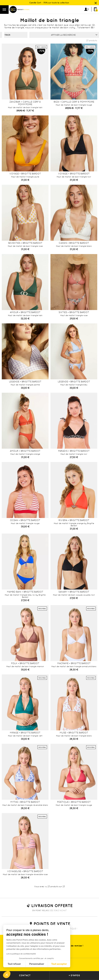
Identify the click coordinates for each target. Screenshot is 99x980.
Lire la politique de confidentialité (21, 954)
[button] (7, 975)
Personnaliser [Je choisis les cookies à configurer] (37, 964)
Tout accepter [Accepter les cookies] (59, 964)
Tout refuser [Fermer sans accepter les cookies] (14, 964)
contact (25, 975)
